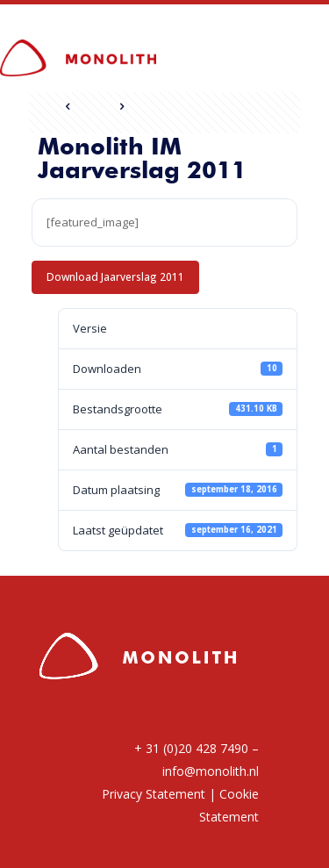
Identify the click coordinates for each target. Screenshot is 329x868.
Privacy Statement (154, 794)
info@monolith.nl (211, 771)
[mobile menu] (305, 47)
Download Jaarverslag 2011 (115, 276)
